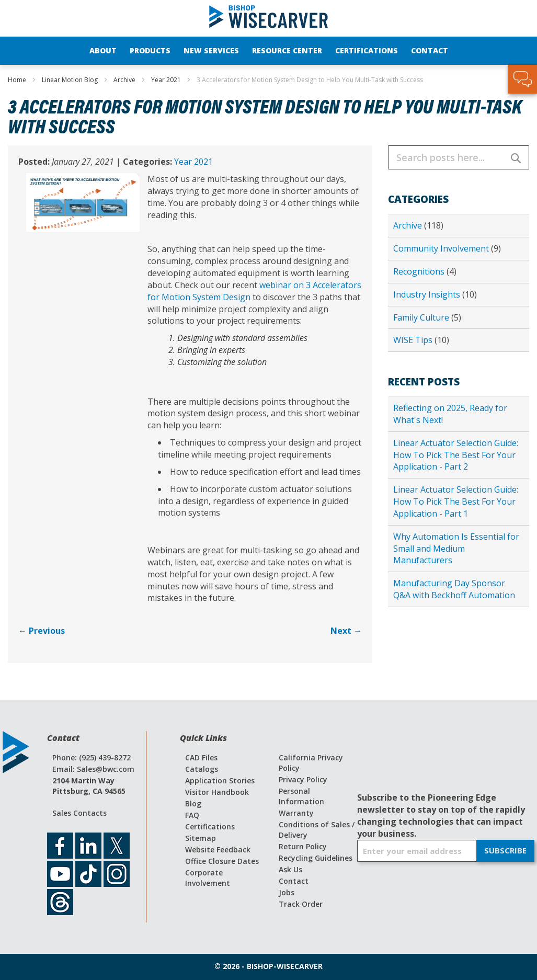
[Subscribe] (505, 851)
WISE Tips (414, 340)
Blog (193, 804)
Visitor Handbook (217, 792)
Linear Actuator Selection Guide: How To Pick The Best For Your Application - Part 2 (456, 455)
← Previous (42, 631)
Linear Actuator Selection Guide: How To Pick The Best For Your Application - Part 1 (456, 502)
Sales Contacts (79, 813)
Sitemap (201, 838)
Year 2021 (167, 80)
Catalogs (202, 769)
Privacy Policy (303, 779)
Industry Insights (428, 294)
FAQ (192, 815)
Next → (346, 631)
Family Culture (422, 317)
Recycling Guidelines (316, 858)
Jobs (287, 892)
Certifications (210, 827)
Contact (294, 881)
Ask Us (290, 869)
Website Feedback (218, 850)
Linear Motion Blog (71, 80)
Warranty (296, 813)
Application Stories (220, 780)
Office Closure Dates (222, 861)
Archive (125, 80)
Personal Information (301, 796)
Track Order (301, 904)
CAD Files (201, 757)
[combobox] (459, 157)
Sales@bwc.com (106, 769)
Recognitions (420, 271)
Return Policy (303, 846)
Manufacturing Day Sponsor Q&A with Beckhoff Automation (454, 589)
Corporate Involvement (208, 878)
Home (18, 80)
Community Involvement (442, 248)
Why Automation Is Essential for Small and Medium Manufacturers (456, 549)
